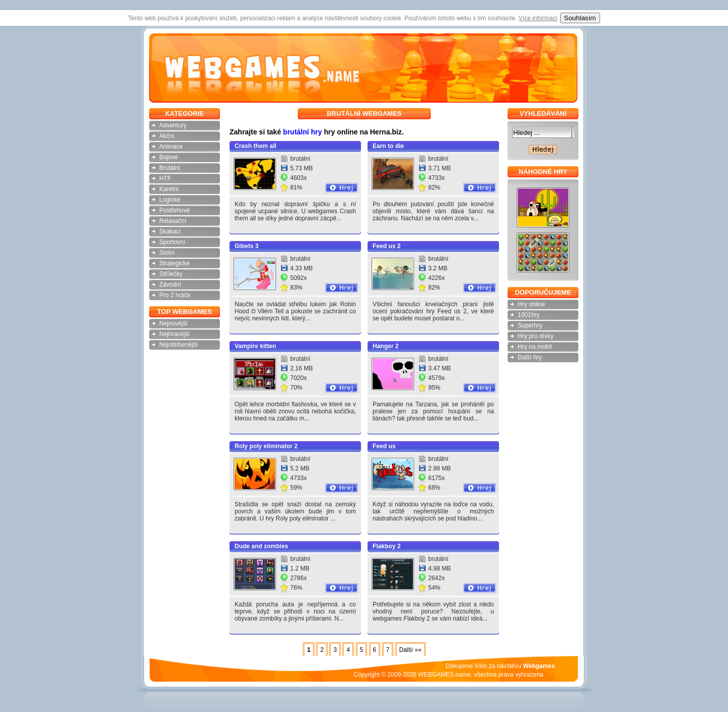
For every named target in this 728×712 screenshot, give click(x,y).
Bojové (169, 157)
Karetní (169, 189)
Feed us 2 (386, 246)
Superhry (530, 325)
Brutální (170, 168)
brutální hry (303, 132)
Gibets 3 (246, 246)
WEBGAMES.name (444, 675)
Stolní (167, 253)
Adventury (173, 125)
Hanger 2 (385, 346)
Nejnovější (173, 323)
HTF (165, 178)
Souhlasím (580, 18)
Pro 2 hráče (175, 295)
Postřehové (175, 210)
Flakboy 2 (386, 546)
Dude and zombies (261, 546)
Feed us (384, 446)
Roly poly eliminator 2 (266, 446)
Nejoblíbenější (178, 345)
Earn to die (388, 146)
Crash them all (256, 146)
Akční (167, 136)
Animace (171, 147)
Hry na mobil (535, 347)
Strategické (174, 263)
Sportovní (172, 242)
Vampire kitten (255, 346)
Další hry (530, 357)
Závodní (170, 284)
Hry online (531, 304)
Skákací (170, 231)
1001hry (529, 315)
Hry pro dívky (536, 336)
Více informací (538, 18)
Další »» (411, 650)
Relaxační (173, 221)
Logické (170, 200)
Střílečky (171, 274)
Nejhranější (175, 334)
